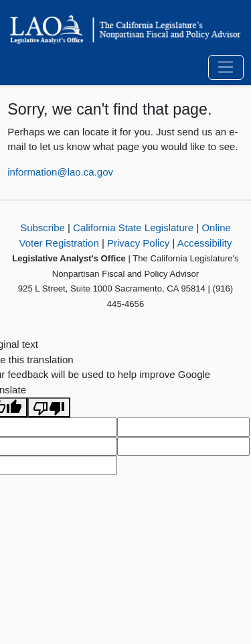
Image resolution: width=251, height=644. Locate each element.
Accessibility (205, 243)
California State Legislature (133, 228)
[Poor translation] (49, 407)
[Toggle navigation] (226, 68)
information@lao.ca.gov (60, 172)
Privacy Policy (138, 243)
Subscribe (43, 228)
